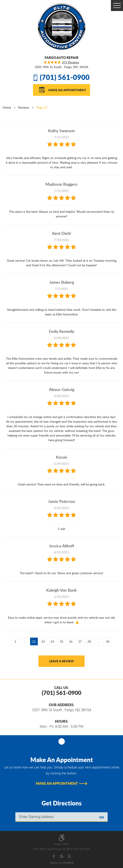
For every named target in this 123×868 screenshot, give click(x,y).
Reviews (24, 107)
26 (71, 641)
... (25, 641)
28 (89, 641)
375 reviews (71, 62)
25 (61, 641)
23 (43, 641)
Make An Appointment (67, 90)
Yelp (69, 856)
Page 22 (42, 107)
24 (52, 641)
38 (108, 641)
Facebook (54, 856)
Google (62, 856)
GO (102, 817)
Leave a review (61, 661)
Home (7, 107)
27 (80, 641)
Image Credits (61, 844)
